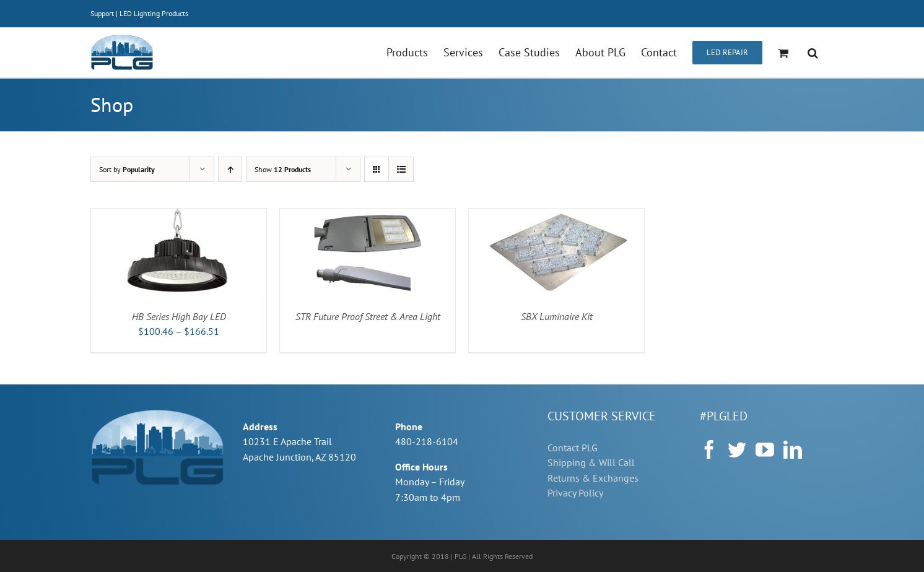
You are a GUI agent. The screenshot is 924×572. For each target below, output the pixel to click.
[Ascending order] (230, 169)
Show (283, 169)
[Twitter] (737, 449)
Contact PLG (573, 448)
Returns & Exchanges (593, 478)
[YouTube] (765, 449)
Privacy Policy (575, 493)
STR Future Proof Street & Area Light (368, 316)
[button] (813, 53)
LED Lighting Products (154, 13)
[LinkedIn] (793, 449)
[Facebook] (709, 449)
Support (102, 13)
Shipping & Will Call (591, 462)
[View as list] (401, 169)
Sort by (127, 169)
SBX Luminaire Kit (557, 316)
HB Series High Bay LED (179, 316)
